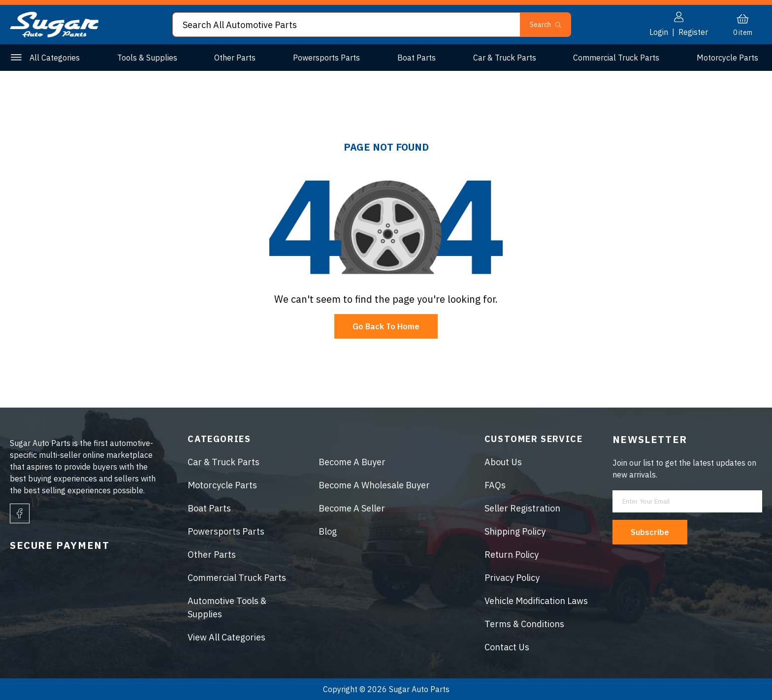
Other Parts (235, 58)
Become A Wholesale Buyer (374, 485)
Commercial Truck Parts (616, 58)
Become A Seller (352, 508)
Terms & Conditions (524, 624)
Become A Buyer (352, 462)
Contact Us (507, 647)
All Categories (55, 58)
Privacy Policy (512, 578)
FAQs (495, 485)
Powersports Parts (326, 58)
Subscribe (650, 532)
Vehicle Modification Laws (536, 601)
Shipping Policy (515, 531)
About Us (503, 462)
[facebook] (20, 513)
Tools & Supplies (147, 58)
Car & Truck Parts (505, 58)
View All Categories (226, 637)
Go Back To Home (386, 326)
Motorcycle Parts (727, 58)
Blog (328, 531)
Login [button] (659, 32)
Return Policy (512, 555)
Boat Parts (417, 58)
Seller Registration (522, 508)
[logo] (54, 34)
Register (693, 32)
